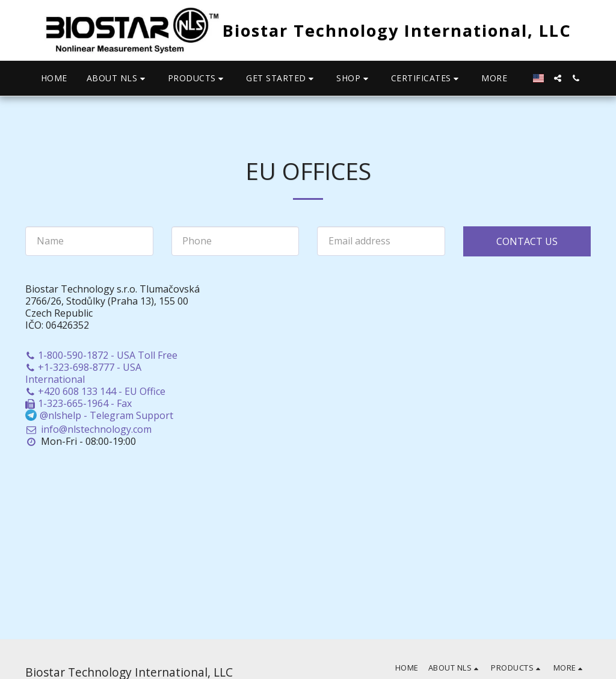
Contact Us (527, 241)
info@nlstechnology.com (88, 429)
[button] (118, 79)
